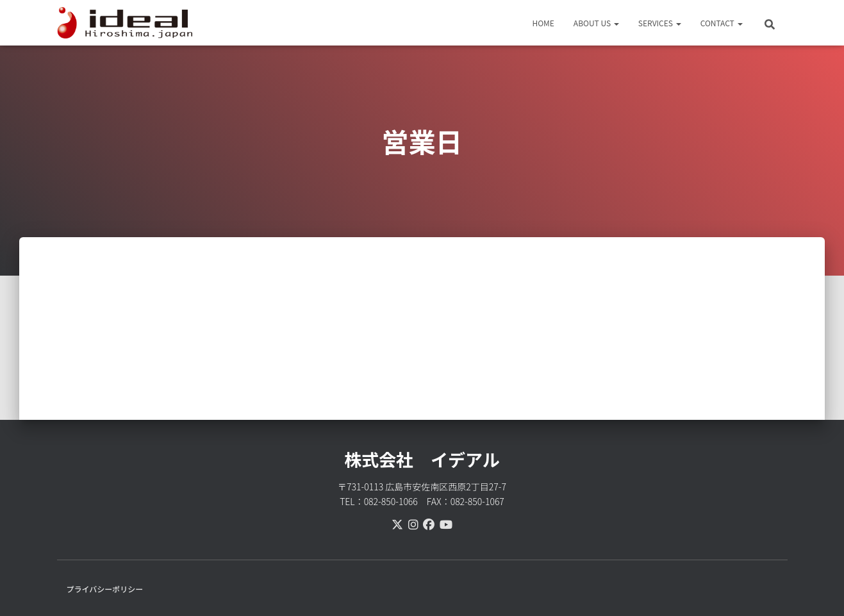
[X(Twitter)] (397, 524)
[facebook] (429, 524)
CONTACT (722, 23)
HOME (543, 23)
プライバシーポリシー (105, 589)
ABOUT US (596, 23)
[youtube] (446, 524)
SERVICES (660, 23)
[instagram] (413, 524)
